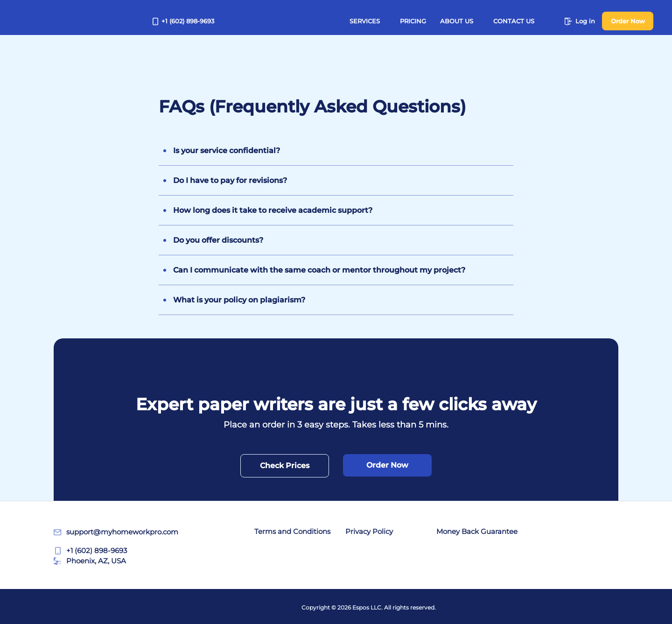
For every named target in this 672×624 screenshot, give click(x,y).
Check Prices (285, 466)
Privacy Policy (369, 531)
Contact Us (514, 21)
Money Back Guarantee (477, 531)
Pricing (413, 21)
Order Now (628, 21)
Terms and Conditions (292, 531)
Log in (580, 21)
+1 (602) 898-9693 (183, 21)
